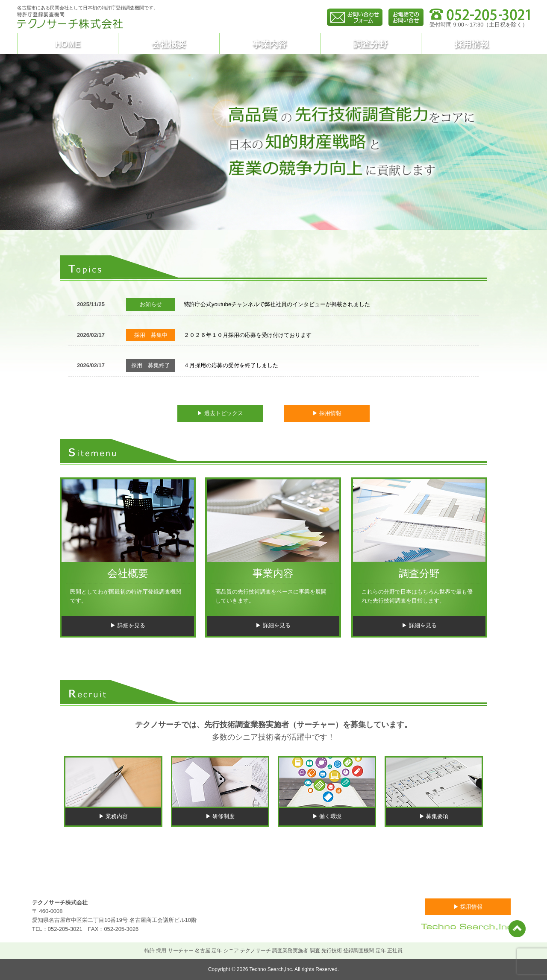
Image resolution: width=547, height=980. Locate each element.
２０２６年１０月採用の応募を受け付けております (248, 335)
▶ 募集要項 (434, 816)
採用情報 (472, 44)
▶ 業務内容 (113, 816)
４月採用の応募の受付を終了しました (231, 365)
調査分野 (371, 44)
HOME (68, 44)
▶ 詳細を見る (128, 625)
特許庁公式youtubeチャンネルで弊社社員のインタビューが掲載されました (277, 304)
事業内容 (270, 44)
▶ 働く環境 (327, 816)
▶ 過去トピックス (220, 413)
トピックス (177, 878)
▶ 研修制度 (220, 816)
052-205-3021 (65, 929)
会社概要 (169, 44)
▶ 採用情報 (327, 413)
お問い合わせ (431, 878)
